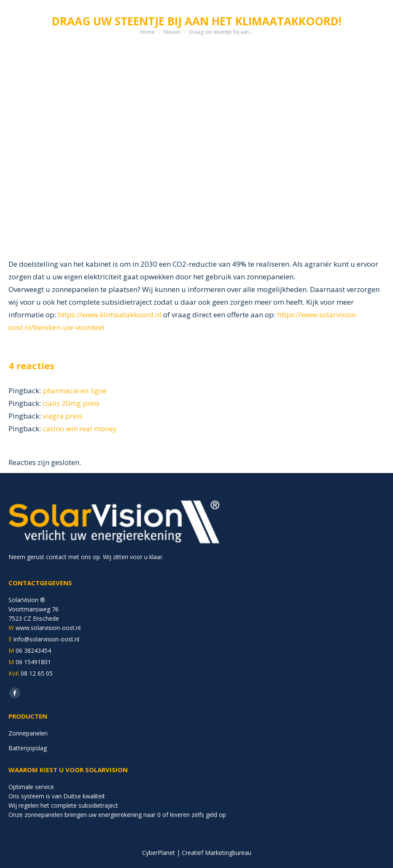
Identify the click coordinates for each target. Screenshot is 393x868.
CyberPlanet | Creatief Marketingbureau (197, 853)
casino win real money (80, 429)
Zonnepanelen (28, 733)
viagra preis (62, 416)
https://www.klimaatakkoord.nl (110, 315)
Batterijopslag (28, 748)
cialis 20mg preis (71, 403)
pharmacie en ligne (75, 391)
